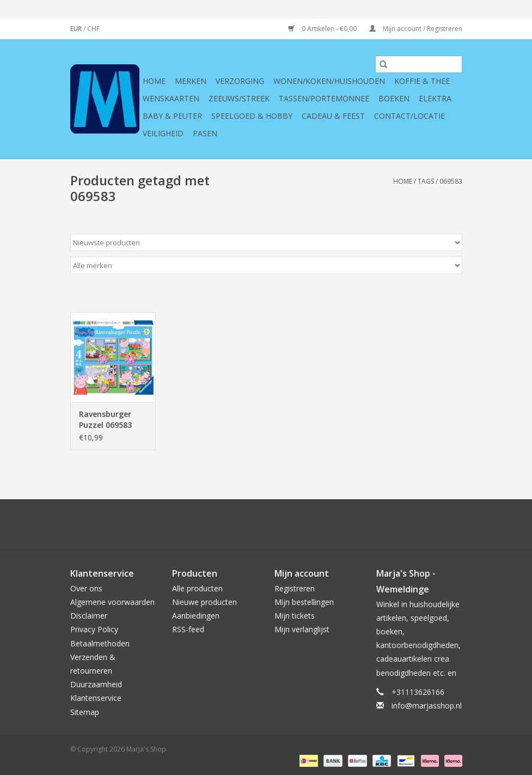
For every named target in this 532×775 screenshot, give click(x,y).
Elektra (435, 98)
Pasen (205, 133)
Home (154, 81)
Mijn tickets (295, 616)
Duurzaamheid (96, 684)
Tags (426, 181)
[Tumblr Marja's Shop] (305, 524)
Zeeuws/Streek (239, 98)
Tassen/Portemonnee (324, 98)
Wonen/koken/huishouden (329, 81)
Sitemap (85, 712)
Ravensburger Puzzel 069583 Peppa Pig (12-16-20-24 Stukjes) (112, 420)
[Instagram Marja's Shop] (325, 524)
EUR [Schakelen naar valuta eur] (77, 29)
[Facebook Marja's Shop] (207, 524)
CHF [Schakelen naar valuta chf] (93, 29)
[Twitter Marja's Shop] (227, 524)
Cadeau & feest (333, 116)
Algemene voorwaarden (112, 602)
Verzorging (240, 81)
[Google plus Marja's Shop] (247, 524)
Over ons (86, 588)
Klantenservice (96, 698)
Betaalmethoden (100, 643)
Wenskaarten (171, 98)
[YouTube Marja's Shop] (286, 524)
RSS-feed (188, 629)
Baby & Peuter (172, 116)
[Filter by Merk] (266, 265)
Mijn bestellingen (304, 602)
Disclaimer (89, 616)
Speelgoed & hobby (252, 116)
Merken (191, 81)
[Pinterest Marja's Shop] (266, 524)
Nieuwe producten (204, 602)
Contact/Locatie (409, 116)
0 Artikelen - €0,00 (323, 29)
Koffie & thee (422, 81)
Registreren (295, 588)
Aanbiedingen (196, 616)
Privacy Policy (94, 629)
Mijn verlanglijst (302, 629)
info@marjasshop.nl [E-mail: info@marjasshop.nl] (427, 706)
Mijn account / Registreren (416, 29)
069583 (451, 181)
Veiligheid (163, 133)
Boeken (394, 98)
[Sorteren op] (266, 243)
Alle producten (197, 588)
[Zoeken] (419, 64)
